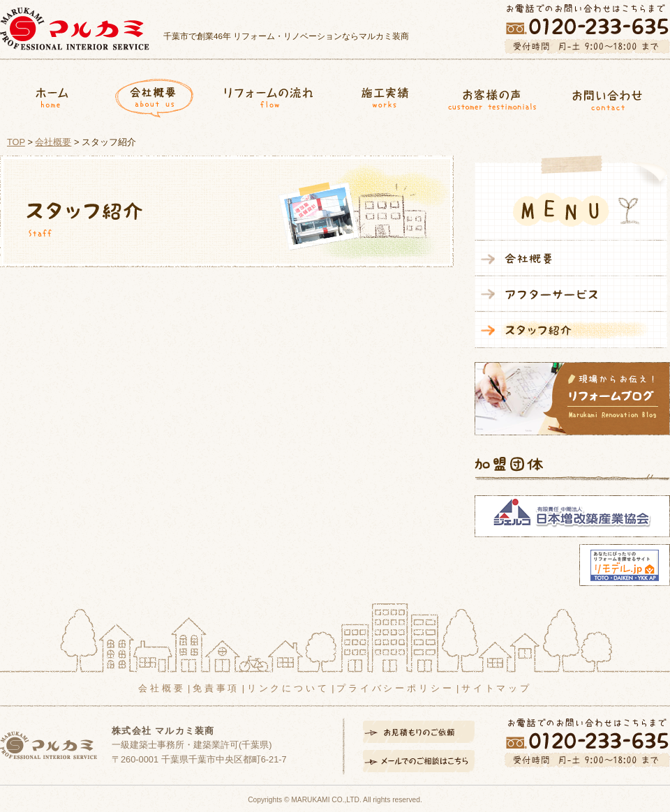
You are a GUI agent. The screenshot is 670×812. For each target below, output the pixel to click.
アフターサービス (571, 294)
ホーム (52, 95)
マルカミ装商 (75, 29)
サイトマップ (497, 688)
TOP (16, 142)
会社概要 (154, 95)
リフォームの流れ (268, 95)
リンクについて (288, 688)
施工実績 (380, 95)
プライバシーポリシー (395, 688)
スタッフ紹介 (571, 330)
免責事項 (216, 688)
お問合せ (613, 95)
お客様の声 (492, 95)
